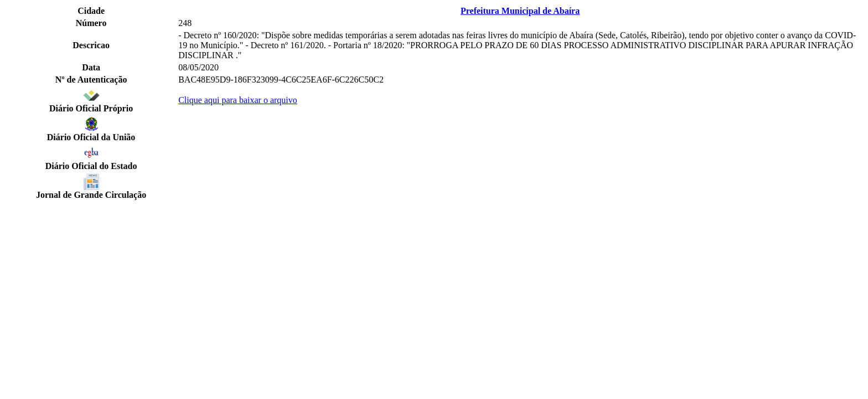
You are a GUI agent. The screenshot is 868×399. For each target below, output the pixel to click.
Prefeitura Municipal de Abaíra (520, 11)
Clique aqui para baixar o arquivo (238, 100)
